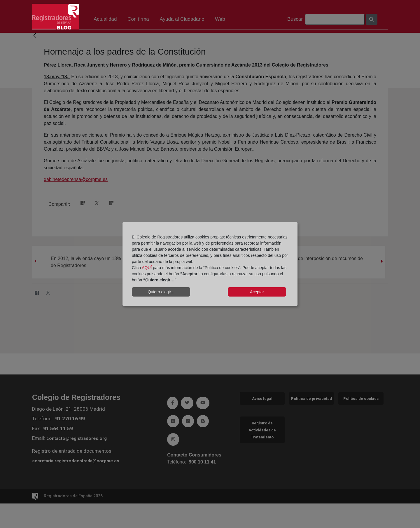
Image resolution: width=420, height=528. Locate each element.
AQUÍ (147, 268)
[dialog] (210, 264)
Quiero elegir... (161, 292)
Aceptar (257, 292)
